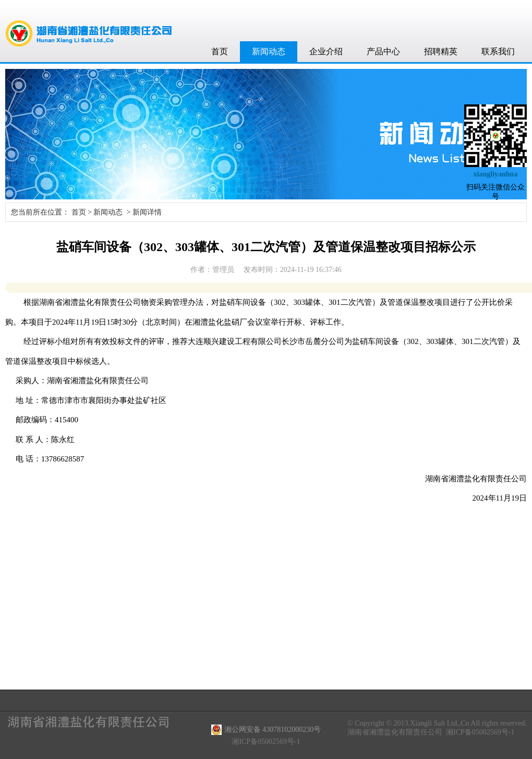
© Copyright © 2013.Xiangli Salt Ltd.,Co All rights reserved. (437, 723)
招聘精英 (441, 51)
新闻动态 (269, 51)
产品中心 (383, 51)
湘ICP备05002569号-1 (480, 732)
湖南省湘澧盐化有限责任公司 (395, 732)
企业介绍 (326, 51)
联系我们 (498, 51)
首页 (220, 51)
